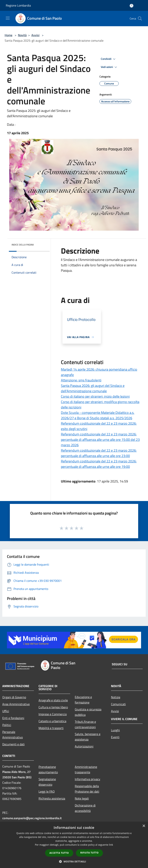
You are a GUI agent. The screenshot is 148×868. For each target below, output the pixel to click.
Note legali (82, 798)
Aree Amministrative (16, 704)
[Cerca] (140, 19)
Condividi (109, 59)
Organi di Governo (14, 697)
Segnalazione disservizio (47, 782)
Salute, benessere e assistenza (88, 737)
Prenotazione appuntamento (48, 769)
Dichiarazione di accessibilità (85, 808)
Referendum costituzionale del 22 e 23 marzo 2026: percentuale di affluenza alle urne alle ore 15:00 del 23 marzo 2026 (100, 440)
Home (8, 35)
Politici (7, 725)
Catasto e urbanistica (52, 721)
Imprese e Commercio (53, 714)
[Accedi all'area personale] (132, 6)
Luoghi (115, 730)
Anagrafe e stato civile (53, 700)
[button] (74, 861)
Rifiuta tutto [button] (90, 853)
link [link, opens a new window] (111, 845)
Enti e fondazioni (13, 718)
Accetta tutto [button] (59, 853)
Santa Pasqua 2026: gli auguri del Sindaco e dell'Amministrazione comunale (93, 388)
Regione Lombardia (18, 5)
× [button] (144, 826)
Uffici (6, 711)
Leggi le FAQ (47, 791)
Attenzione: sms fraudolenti (81, 380)
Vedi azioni (109, 67)
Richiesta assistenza (52, 798)
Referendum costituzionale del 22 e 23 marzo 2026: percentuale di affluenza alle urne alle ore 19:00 (99, 464)
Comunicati (118, 704)
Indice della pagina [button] (23, 245)
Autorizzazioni (84, 746)
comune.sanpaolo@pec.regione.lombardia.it (32, 818)
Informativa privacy (87, 779)
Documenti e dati (13, 744)
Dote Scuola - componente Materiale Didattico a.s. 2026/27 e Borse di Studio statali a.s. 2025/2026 (98, 415)
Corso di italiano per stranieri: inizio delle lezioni (95, 396)
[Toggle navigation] (8, 18)
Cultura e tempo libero (53, 707)
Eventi (115, 737)
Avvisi (35, 35)
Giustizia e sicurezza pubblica (88, 712)
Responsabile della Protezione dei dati (87, 789)
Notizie (116, 697)
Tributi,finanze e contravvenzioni (85, 724)
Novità (22, 35)
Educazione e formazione (83, 700)
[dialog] (74, 845)
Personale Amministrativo (13, 735)
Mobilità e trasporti (51, 728)
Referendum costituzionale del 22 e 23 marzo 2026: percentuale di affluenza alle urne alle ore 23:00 (99, 453)
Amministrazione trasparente (86, 769)
